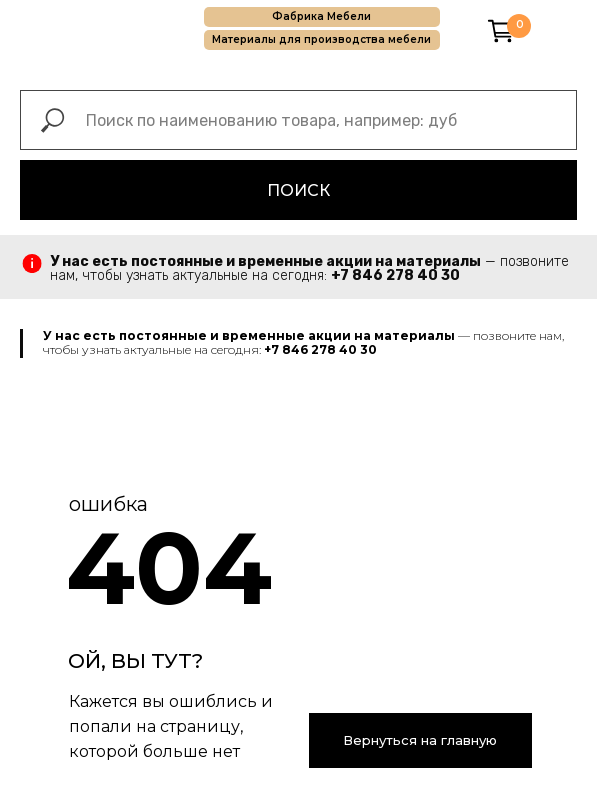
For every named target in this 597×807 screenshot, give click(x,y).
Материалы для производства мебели (321, 39)
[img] (466, 30)
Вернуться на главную (420, 740)
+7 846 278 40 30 (395, 275)
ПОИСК (298, 190)
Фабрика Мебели (321, 16)
